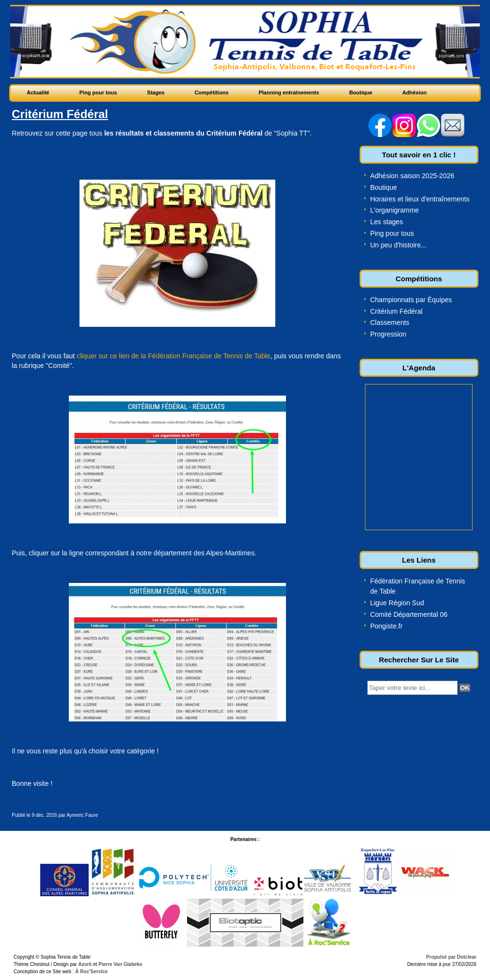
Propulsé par (442, 957)
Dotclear (467, 957)
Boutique (384, 187)
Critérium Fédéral (396, 311)
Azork (85, 964)
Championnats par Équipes (411, 300)
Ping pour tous (392, 233)
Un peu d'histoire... (398, 245)
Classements (390, 322)
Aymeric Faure (82, 815)
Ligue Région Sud (397, 603)
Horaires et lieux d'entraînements (420, 199)
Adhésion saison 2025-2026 (412, 176)
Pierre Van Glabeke (120, 964)
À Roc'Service (91, 972)
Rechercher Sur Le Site (419, 660)
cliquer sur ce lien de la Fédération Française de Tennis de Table (174, 356)
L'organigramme (395, 210)
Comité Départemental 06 (409, 614)
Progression (388, 334)
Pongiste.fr (387, 626)
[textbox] (412, 688)
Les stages (387, 222)
